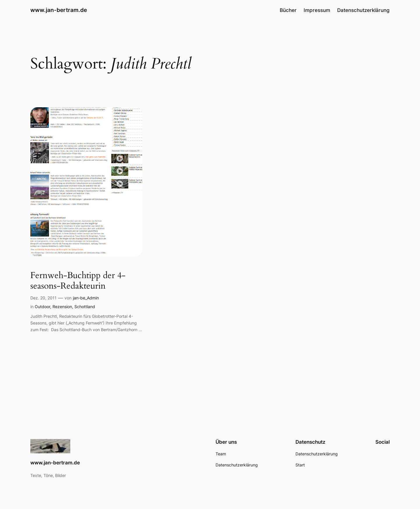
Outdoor (42, 307)
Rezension (62, 307)
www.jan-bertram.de (59, 10)
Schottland (85, 307)
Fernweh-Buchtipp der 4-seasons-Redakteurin (78, 281)
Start (300, 465)
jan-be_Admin (86, 298)
